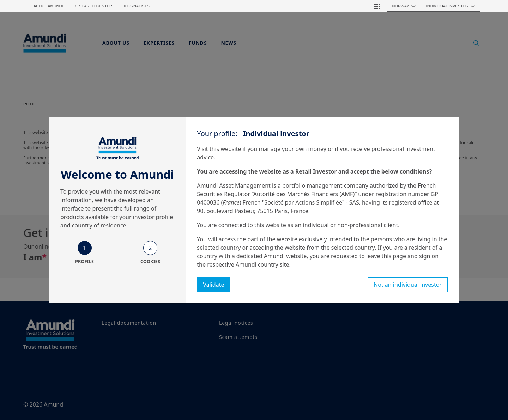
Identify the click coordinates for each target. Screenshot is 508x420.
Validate (213, 285)
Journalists (136, 6)
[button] (377, 6)
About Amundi (48, 6)
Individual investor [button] (452, 6)
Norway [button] (406, 6)
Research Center (93, 6)
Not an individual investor (408, 285)
